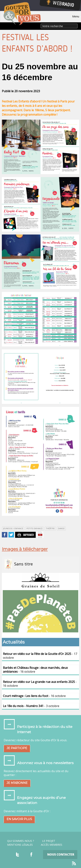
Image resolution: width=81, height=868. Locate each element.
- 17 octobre (40, 656)
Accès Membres (52, 845)
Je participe (17, 748)
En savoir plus (19, 819)
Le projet (49, 841)
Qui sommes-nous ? (21, 841)
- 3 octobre (31, 706)
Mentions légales (20, 845)
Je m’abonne (17, 783)
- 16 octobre (35, 670)
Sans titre (19, 564)
